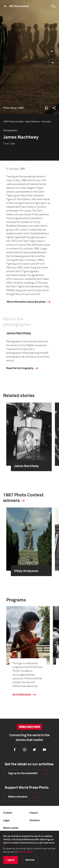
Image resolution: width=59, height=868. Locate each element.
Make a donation (18, 797)
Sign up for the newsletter (23, 773)
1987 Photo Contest (19, 6)
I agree (11, 860)
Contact (8, 813)
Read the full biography (20, 368)
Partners (35, 820)
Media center (11, 828)
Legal (6, 820)
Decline (30, 860)
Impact (34, 813)
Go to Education (22, 695)
